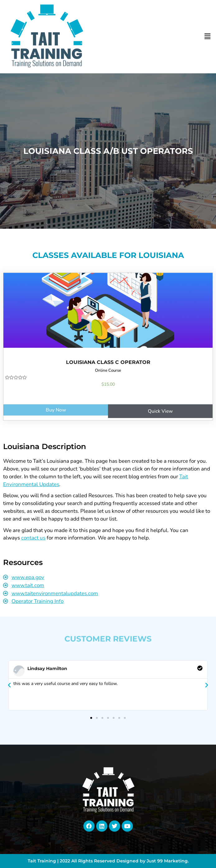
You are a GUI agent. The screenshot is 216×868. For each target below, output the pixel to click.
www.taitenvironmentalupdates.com (55, 593)
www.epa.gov (28, 577)
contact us (33, 538)
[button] (208, 37)
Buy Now (56, 410)
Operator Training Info (38, 601)
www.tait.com (28, 585)
